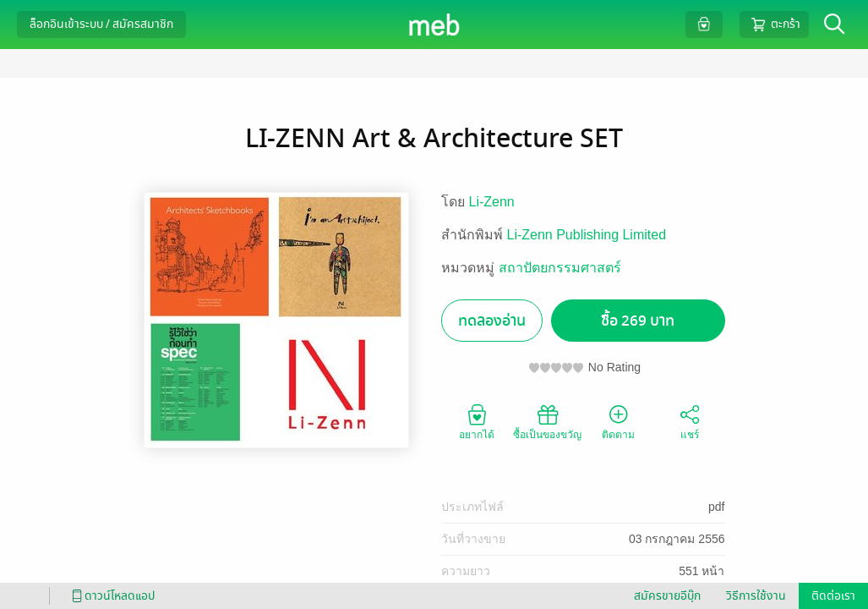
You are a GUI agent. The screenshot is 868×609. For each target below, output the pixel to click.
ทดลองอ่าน (492, 321)
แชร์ (690, 421)
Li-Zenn (492, 202)
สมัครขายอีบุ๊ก (667, 596)
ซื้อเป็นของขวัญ (547, 421)
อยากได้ (477, 421)
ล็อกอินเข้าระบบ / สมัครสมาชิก (101, 24)
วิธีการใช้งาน (756, 596)
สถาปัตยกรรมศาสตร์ (560, 268)
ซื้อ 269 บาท (638, 321)
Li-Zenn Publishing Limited (587, 235)
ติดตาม (618, 421)
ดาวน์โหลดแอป (111, 596)
